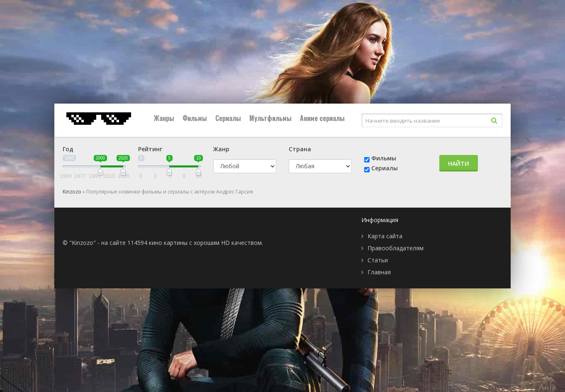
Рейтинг (150, 149)
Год (68, 149)
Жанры (164, 118)
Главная (379, 272)
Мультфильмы (270, 118)
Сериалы (228, 118)
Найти (459, 163)
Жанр (221, 149)
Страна (300, 149)
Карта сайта (385, 236)
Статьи (378, 260)
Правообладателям (396, 248)
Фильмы (195, 118)
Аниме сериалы (322, 118)
